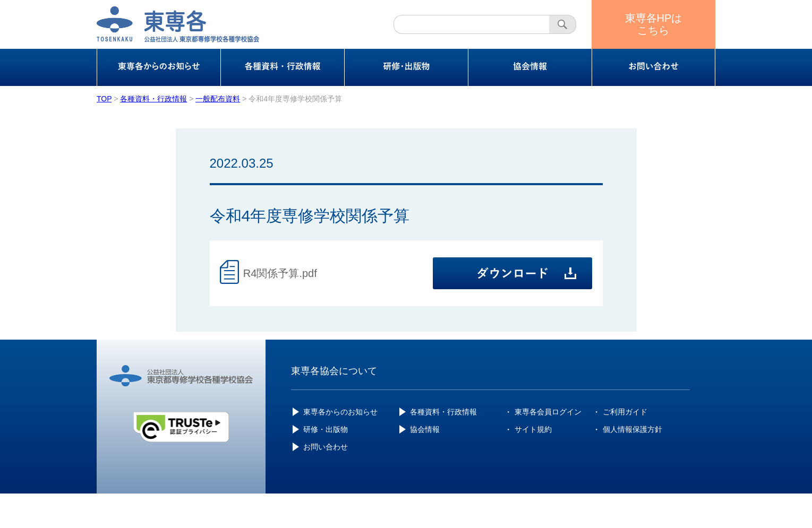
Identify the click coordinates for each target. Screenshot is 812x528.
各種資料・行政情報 (443, 412)
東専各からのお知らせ (340, 412)
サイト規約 (533, 429)
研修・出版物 (326, 429)
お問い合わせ (326, 447)
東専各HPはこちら (654, 24)
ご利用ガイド (625, 412)
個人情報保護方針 (632, 429)
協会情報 (425, 429)
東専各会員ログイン (548, 412)
